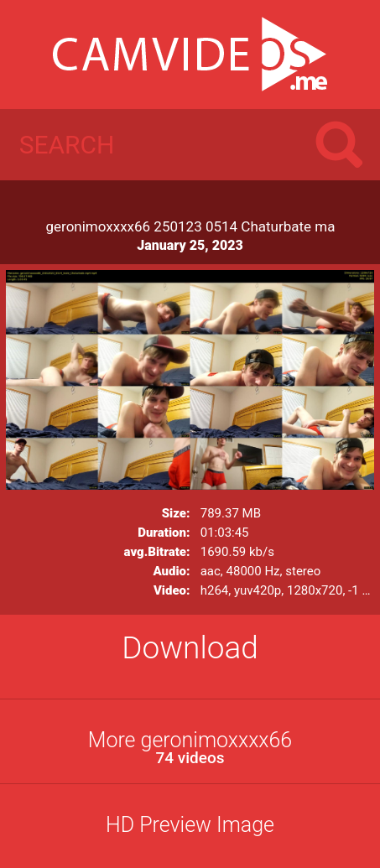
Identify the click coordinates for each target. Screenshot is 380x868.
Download (190, 648)
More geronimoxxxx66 (190, 748)
